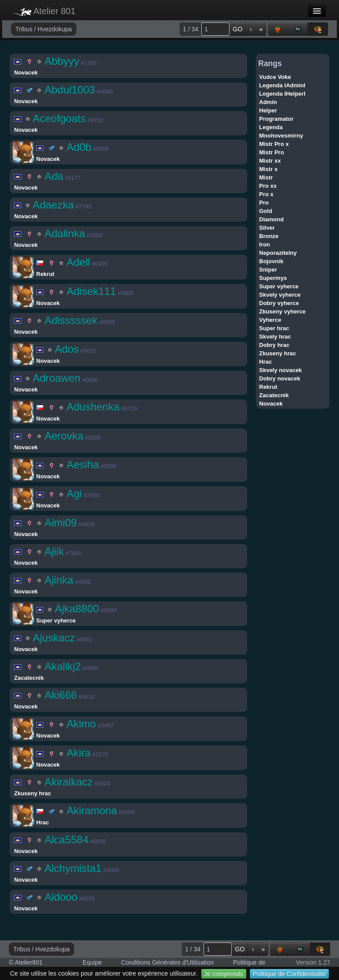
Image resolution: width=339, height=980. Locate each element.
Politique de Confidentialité (290, 974)
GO (237, 29)
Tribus (25, 29)
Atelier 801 (44, 11)
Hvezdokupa (55, 29)
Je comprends (224, 974)
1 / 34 (190, 29)
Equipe (92, 962)
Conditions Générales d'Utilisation (167, 962)
